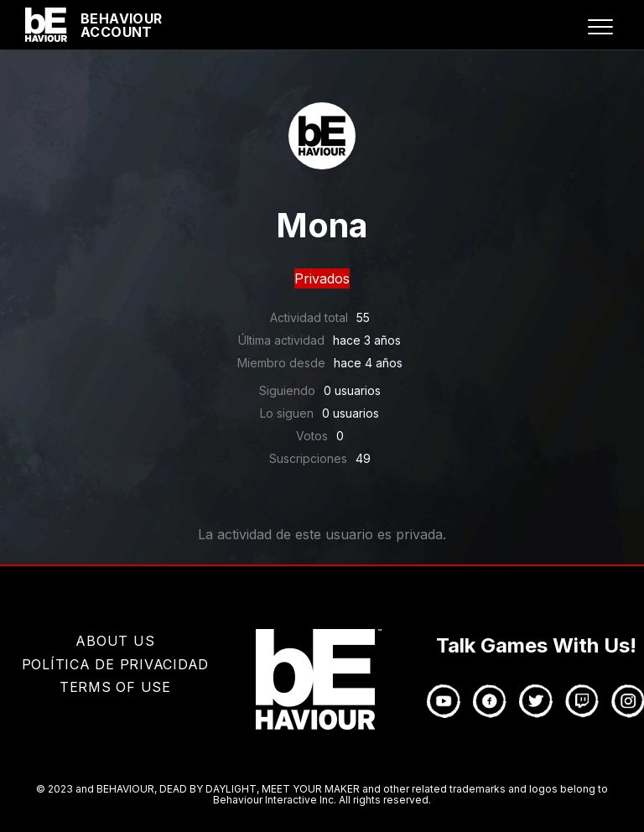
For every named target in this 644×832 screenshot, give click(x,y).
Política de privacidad (116, 664)
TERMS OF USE (115, 687)
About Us (115, 641)
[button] (600, 26)
